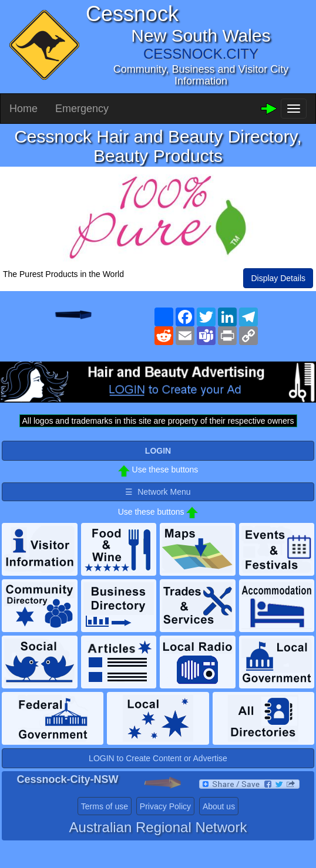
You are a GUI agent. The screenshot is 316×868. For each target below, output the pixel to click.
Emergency (82, 109)
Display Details (278, 278)
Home (23, 109)
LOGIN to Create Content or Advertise (158, 758)
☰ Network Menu (158, 492)
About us (219, 806)
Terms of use (105, 806)
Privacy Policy (165, 806)
